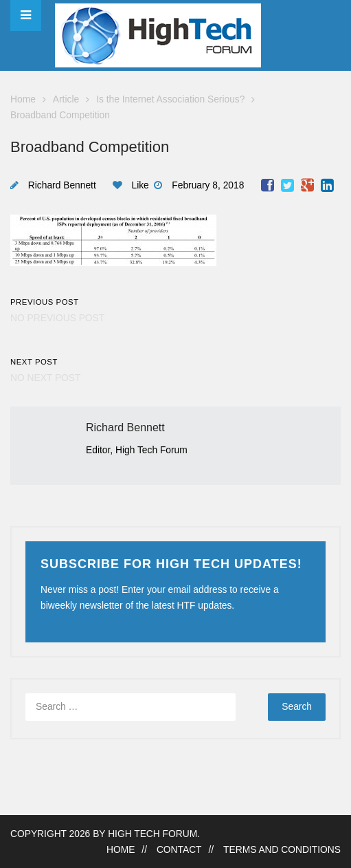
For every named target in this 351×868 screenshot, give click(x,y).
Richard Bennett (62, 185)
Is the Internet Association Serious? (170, 99)
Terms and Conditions (282, 850)
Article (66, 99)
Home (23, 99)
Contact (179, 850)
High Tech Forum (152, 834)
